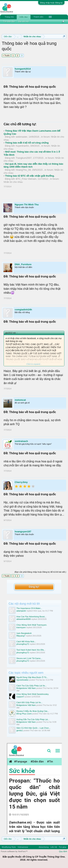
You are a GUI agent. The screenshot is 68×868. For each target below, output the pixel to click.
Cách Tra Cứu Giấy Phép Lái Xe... (32, 686)
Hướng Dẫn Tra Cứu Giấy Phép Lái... (33, 719)
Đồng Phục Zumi (24, 714)
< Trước (6, 55)
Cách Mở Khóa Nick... (26, 642)
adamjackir (21, 611)
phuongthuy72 (23, 644)
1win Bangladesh (24, 633)
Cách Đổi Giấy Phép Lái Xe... (30, 702)
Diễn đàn (24, 17)
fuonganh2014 (23, 69)
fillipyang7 (21, 636)
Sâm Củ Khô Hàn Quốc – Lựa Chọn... (34, 728)
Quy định (63, 851)
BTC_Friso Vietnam (26, 179)
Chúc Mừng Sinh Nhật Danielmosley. (33, 694)
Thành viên (38, 17)
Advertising (44, 847)
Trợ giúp (62, 847)
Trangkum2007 (24, 158)
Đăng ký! (34, 587)
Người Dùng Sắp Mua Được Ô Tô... (32, 677)
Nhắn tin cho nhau (13, 182)
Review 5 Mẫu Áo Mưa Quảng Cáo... (33, 711)
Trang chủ (9, 17)
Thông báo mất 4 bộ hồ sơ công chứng (27, 143)
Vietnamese (23, 847)
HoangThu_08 (23, 170)
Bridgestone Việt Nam (26, 688)
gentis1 (20, 730)
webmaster (22, 137)
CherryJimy (21, 482)
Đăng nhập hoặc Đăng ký (51, 3)
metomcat (20, 400)
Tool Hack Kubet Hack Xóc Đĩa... (31, 650)
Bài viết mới (24, 22)
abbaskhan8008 (24, 619)
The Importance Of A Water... (29, 608)
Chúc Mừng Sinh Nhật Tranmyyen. (32, 625)
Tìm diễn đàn (9, 22)
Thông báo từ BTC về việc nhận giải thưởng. (30, 176)
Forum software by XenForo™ (14, 851)
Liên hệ (54, 847)
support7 (20, 697)
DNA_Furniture (23, 264)
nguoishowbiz (23, 680)
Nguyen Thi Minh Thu (27, 205)
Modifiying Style (9, 847)
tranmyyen (21, 627)
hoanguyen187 (23, 532)
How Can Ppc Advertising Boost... (31, 617)
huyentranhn (22, 146)
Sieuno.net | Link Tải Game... (29, 658)
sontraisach (21, 441)
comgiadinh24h (23, 310)
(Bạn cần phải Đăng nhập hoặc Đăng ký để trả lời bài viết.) (40, 572)
